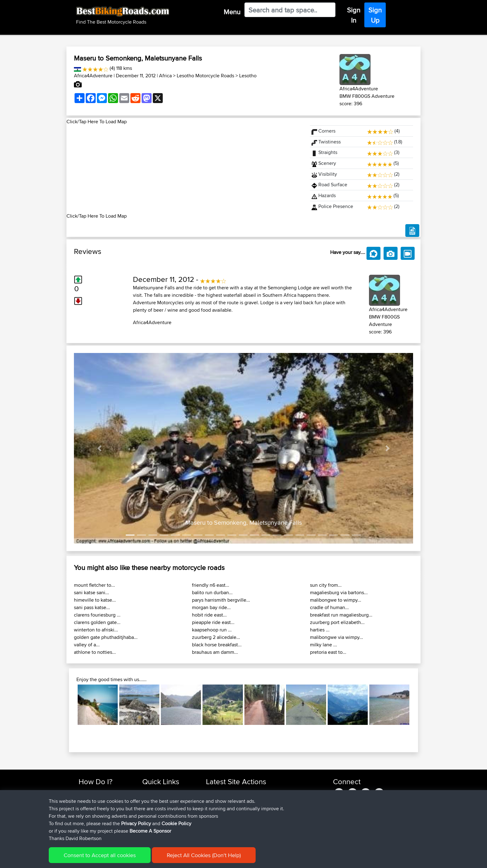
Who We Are (155, 814)
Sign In (354, 15)
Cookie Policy (193, 859)
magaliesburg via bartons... (339, 592)
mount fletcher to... (94, 585)
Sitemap (137, 859)
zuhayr (213, 792)
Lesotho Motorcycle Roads (205, 76)
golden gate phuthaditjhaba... (106, 637)
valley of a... (87, 645)
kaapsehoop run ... (212, 630)
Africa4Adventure (93, 76)
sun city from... (326, 585)
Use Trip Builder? (96, 799)
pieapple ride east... (213, 622)
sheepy (214, 814)
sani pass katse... (92, 607)
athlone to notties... (95, 652)
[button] (99, 448)
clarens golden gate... (97, 622)
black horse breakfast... (217, 645)
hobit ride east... (209, 615)
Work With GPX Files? (100, 807)
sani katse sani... (91, 592)
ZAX (211, 822)
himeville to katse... (95, 600)
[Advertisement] (184, 169)
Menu (232, 12)
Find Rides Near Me (98, 792)
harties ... (320, 630)
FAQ (83, 829)
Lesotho (248, 76)
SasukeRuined (221, 829)
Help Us (150, 829)
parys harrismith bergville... (221, 600)
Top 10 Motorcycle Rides (167, 792)
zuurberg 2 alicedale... (216, 637)
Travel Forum (155, 799)
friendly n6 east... (211, 585)
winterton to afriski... (96, 630)
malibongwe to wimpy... (336, 600)
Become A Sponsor (98, 822)
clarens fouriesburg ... (97, 615)
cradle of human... (329, 607)
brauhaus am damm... (215, 652)
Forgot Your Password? (102, 814)
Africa (165, 76)
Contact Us (153, 822)
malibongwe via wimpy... (337, 637)
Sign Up (375, 15)
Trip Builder (154, 807)
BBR (240, 792)
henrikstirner (219, 807)
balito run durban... (212, 592)
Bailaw (213, 799)
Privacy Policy (162, 859)
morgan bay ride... (211, 607)
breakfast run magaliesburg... (341, 615)
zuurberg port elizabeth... (337, 622)
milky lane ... (323, 645)
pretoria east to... (328, 652)
